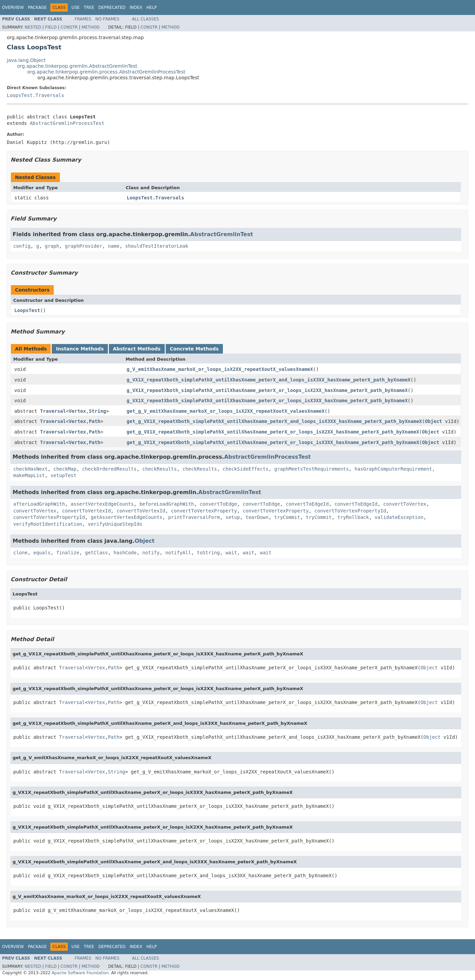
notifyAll (178, 553)
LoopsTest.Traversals (36, 95)
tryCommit (287, 517)
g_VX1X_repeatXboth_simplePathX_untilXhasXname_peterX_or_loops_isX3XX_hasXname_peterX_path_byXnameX (267, 401)
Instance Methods (80, 349)
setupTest (64, 475)
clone (20, 553)
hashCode (125, 553)
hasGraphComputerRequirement (393, 469)
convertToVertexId (86, 511)
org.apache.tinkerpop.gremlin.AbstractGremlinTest (77, 66)
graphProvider (84, 246)
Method (91, 27)
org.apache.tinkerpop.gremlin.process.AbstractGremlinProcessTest (106, 72)
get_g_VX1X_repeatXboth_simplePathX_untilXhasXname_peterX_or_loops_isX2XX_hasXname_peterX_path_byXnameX (273, 432)
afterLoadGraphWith (39, 504)
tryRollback (353, 517)
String (97, 411)
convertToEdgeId (307, 504)
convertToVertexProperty (204, 511)
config (22, 246)
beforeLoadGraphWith (167, 504)
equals (42, 553)
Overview (13, 7)
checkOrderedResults (109, 469)
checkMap (65, 469)
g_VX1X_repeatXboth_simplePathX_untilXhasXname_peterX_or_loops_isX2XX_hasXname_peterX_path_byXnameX (267, 390)
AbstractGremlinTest (222, 234)
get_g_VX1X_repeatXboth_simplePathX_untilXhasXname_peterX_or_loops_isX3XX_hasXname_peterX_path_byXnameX (273, 442)
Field (51, 27)
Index (136, 7)
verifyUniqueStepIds (115, 524)
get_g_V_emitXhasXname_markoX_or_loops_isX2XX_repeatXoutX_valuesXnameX (226, 411)
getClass (96, 553)
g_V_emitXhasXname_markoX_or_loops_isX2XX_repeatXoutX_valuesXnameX (220, 369)
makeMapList (29, 475)
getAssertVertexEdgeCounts (127, 517)
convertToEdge (218, 504)
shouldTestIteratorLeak (157, 246)
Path (95, 421)
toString (208, 553)
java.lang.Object (26, 60)
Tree (89, 7)
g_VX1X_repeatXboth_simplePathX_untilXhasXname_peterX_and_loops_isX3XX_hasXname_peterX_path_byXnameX (268, 380)
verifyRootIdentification (48, 524)
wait (231, 553)
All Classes (145, 19)
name (114, 246)
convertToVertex (405, 504)
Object (434, 421)
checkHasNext (30, 469)
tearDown (257, 517)
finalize (68, 553)
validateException (399, 517)
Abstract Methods (137, 349)
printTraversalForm (194, 517)
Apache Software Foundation (80, 973)
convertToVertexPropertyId (350, 511)
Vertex (77, 411)
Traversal (53, 411)
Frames (83, 19)
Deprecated (112, 7)
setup (233, 517)
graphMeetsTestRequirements (312, 469)
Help (152, 7)
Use (76, 7)
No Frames (107, 19)
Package (37, 7)
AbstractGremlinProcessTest (67, 123)
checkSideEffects (245, 469)
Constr (69, 27)
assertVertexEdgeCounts (102, 504)
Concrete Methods (194, 349)
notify (151, 553)
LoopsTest (27, 310)
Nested (33, 27)
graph (52, 246)
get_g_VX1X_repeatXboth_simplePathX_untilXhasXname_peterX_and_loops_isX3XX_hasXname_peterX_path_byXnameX (274, 421)
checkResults (159, 469)
